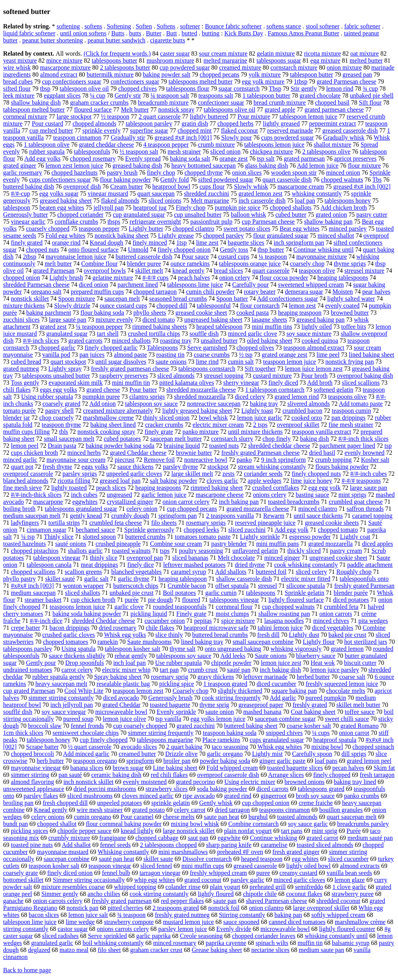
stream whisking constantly (272, 467)
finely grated (27, 243)
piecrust (125, 460)
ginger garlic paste (282, 761)
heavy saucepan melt (61, 684)
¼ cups (321, 733)
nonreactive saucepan (214, 404)
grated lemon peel (369, 761)
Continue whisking (274, 838)
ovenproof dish (82, 187)
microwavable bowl (285, 929)
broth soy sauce (315, 796)
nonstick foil (224, 908)
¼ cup (98, 96)
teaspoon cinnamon (77, 138)
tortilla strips (64, 523)
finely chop (161, 173)
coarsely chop (307, 264)
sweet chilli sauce (347, 719)
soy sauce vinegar (64, 712)
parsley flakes (41, 796)
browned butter (350, 313)
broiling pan (18, 803)
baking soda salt (190, 159)
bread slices (228, 271)
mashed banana (262, 712)
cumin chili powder (210, 292)
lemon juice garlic (260, 418)
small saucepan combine (263, 642)
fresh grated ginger (296, 852)
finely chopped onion (184, 250)
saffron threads (365, 509)
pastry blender (229, 544)
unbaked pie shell (372, 96)
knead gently (188, 271)
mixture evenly (114, 320)
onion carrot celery (186, 502)
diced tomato (159, 320)
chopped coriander (80, 215)
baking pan (288, 915)
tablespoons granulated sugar (81, 509)
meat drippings (100, 565)
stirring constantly (26, 929)
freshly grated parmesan (122, 901)
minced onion (343, 173)
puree (263, 873)
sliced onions (165, 201)
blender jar (17, 418)
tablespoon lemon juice (308, 117)
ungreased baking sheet (213, 320)
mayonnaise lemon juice (76, 257)
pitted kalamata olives (187, 383)
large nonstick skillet (189, 831)
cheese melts (179, 817)
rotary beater (260, 292)
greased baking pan (321, 320)
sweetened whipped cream (311, 285)
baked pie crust (348, 635)
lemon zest (302, 306)
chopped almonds (94, 124)
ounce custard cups (123, 306)
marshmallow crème (360, 922)
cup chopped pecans (192, 509)
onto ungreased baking (233, 649)
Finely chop (190, 208)
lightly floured (216, 894)
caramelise (274, 845)
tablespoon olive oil (84, 89)
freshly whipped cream (218, 873)
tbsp (45, 89)
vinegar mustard (108, 194)
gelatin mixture (276, 53)
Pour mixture (254, 117)
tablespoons (261, 593)
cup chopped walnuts (288, 607)
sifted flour (17, 89)
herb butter (50, 761)
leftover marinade (265, 677)
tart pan (169, 670)
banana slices (87, 768)
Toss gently (25, 383)
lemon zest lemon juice (74, 166)
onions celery (270, 495)
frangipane (113, 838)
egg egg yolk (325, 488)
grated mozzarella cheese (258, 509)
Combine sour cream (176, 544)
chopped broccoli (33, 754)
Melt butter (135, 110)
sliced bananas (190, 558)
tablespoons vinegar (234, 600)
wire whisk (17, 67)
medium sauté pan (370, 838)
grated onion (331, 215)
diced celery (250, 397)
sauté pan (239, 670)
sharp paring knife (229, 845)
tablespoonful (214, 306)
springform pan (178, 516)
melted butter (366, 60)
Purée (354, 831)
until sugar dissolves (121, 362)
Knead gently (51, 810)
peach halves (194, 278)
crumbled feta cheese (115, 523)
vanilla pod (56, 355)
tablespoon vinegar (57, 558)
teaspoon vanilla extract (322, 432)
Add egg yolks (42, 159)
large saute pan (368, 488)
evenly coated (342, 306)
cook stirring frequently (231, 698)
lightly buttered (209, 117)
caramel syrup (188, 572)
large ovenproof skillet (321, 908)
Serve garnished (207, 348)
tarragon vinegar (160, 873)
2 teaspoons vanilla (230, 516)
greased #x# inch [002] (362, 187)
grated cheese (103, 390)
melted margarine (225, 60)
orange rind (66, 243)
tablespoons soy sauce (184, 656)
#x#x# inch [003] (32, 586)
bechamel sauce (95, 530)
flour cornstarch (260, 306)
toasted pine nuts (32, 845)
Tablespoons (162, 348)
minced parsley (348, 229)
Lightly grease (176, 236)
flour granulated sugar (281, 236)
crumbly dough (130, 516)
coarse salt (352, 677)
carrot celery (77, 670)
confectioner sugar (221, 103)
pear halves (376, 292)
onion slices (247, 173)
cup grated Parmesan (29, 691)
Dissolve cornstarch (207, 859)
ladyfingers (25, 523)
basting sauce (312, 495)
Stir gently (304, 89)
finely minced (150, 243)
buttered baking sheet (251, 726)
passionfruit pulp (211, 222)
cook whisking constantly (306, 565)
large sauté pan (68, 320)
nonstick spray (176, 110)
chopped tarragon (155, 292)
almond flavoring (33, 782)
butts (135, 33)
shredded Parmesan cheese (36, 285)
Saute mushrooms (150, 642)
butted (189, 33)
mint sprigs (352, 495)
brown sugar (128, 768)
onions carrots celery (123, 929)
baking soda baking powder (87, 614)
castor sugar (73, 929)
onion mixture (344, 67)
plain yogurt (225, 887)
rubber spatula (47, 152)
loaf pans (326, 761)
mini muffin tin (131, 383)
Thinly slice (59, 537)
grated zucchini (195, 726)
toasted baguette (170, 705)
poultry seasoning (201, 551)
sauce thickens (135, 467)
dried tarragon (232, 810)
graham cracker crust (156, 950)
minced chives (331, 621)
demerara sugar (304, 292)
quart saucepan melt (352, 817)
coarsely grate (20, 873)
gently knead (86, 516)
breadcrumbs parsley (363, 824)
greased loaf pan (120, 481)
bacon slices (44, 915)
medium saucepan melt (32, 516)
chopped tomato (338, 530)
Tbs (377, 180)
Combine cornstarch (253, 824)
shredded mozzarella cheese (201, 390)
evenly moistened (145, 782)
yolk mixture (265, 75)
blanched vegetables (136, 572)
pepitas (203, 621)
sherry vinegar (241, 383)
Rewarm (274, 516)
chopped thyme (204, 173)
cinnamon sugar (46, 530)
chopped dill (172, 306)
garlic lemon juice (164, 495)
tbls (64, 432)
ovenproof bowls (105, 271)
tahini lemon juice (280, 628)
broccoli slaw (45, 726)
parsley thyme (180, 467)
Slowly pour (237, 138)
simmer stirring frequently (161, 733)
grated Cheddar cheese (138, 453)
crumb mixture (216, 145)
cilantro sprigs (147, 397)
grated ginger (20, 166)
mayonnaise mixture (322, 257)
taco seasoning (230, 747)
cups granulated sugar (277, 740)
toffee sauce (360, 712)
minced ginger (282, 558)
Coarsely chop (190, 691)
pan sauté (70, 775)
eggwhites (85, 502)
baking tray (264, 404)
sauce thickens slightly (77, 656)
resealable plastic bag (123, 684)
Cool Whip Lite (84, 691)
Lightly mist (267, 754)
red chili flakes (169, 775)
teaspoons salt (216, 96)
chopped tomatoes (65, 642)
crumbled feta (341, 607)
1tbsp (300, 82)
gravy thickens (216, 677)
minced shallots (131, 341)
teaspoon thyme (61, 425)
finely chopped (332, 775)
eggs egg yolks (59, 390)
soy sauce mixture (309, 334)
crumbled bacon (302, 411)
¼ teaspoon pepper (99, 327)
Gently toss (234, 250)
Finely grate (191, 614)
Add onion (102, 404)
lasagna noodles (284, 621)
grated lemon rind (297, 397)
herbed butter (313, 677)
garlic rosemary (23, 173)
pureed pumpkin (326, 698)
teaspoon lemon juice (289, 362)
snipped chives (284, 733)
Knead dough (107, 243)
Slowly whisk (251, 187)
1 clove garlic (350, 887)
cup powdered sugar (185, 67)
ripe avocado (199, 796)
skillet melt (149, 271)
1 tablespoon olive (47, 145)
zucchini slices (21, 320)
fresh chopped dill (65, 803)
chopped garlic (57, 348)
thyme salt (183, 649)
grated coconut (203, 880)
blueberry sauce (316, 656)
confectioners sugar (135, 82)
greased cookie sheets (332, 523)
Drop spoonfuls (85, 663)
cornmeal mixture (25, 117)
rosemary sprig (169, 677)
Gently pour (41, 663)
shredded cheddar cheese (279, 446)
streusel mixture (364, 271)
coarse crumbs (212, 355)
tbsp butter (271, 250)
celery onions (48, 817)
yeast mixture (20, 60)
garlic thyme (134, 579)
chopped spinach (373, 747)
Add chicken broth (344, 208)
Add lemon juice (318, 166)
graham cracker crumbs (99, 103)
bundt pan (16, 824)
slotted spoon (99, 537)
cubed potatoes (122, 439)
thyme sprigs (350, 264)
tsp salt (266, 159)
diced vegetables (333, 628)
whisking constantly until (336, 936)
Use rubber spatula (178, 663)
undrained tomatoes (28, 670)
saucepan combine (67, 859)
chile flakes (160, 628)
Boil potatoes (179, 593)
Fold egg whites (65, 236)
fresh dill (268, 635)
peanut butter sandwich (116, 40)
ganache (13, 901)
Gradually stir (128, 138)
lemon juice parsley (335, 670)
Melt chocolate (236, 558)
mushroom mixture (170, 60)
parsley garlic (247, 880)
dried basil (322, 453)
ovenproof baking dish (365, 376)
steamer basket (43, 600)
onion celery (235, 278)
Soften (144, 26)
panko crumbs (361, 796)
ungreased (119, 495)
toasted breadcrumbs (294, 502)
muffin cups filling (26, 432)
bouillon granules (341, 810)
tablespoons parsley (28, 649)
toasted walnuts (131, 551)
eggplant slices (62, 96)
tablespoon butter (312, 75)
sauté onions (71, 544)
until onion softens (83, 33)
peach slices (111, 488)
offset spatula (232, 586)
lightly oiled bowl (308, 866)
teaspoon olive (317, 271)
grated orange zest (284, 355)
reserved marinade (290, 131)
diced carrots (273, 789)
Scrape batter (42, 747)
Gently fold (174, 180)
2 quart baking (184, 747)
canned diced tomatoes (297, 922)
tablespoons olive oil (229, 110)
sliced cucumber (348, 859)
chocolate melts (346, 691)
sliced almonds (176, 376)
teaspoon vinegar (110, 866)
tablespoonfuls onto (364, 579)
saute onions (171, 362)
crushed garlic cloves (68, 635)
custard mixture (272, 376)
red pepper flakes (182, 901)
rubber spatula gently (59, 677)
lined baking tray (202, 642)
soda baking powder (222, 789)
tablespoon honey (48, 740)
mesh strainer (184, 152)
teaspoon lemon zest (138, 691)
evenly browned (365, 453)
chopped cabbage (157, 838)
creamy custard (298, 873)
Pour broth (314, 376)
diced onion (94, 285)
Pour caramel (137, 817)
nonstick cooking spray (106, 432)
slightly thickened (240, 691)
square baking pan (294, 691)
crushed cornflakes (275, 488)
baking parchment (49, 313)
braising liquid (182, 446)
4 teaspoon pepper (166, 145)
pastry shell (59, 411)
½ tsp (246, 355)
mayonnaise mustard (63, 852)
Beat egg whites (299, 229)
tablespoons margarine (165, 740)
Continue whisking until (323, 250)
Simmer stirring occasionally (89, 880)
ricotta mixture (323, 53)
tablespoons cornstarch (207, 369)
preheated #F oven (240, 852)
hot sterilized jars (366, 642)
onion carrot (354, 733)
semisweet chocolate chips (86, 733)
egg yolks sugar (59, 194)
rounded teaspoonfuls (180, 607)
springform (140, 761)
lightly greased (281, 124)
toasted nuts (224, 446)
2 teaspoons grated (176, 908)
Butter (154, 33)
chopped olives (255, 348)
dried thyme (250, 565)
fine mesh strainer (351, 425)
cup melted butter (51, 131)
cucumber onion (165, 621)
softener (190, 26)
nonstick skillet (30, 299)
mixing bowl (327, 747)
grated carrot (322, 838)
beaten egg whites (62, 208)
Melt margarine (210, 201)
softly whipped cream (338, 915)
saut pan (198, 838)
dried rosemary (118, 628)
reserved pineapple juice (265, 523)
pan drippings (349, 418)
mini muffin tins (272, 327)
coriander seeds (263, 474)
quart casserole (271, 271)
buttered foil (271, 572)
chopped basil (332, 103)
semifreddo (309, 887)
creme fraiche (316, 803)
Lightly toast (257, 411)
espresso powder (310, 537)
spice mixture (238, 621)
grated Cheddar (122, 705)
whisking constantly (317, 194)
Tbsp (275, 89)
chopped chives (138, 89)
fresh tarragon (377, 775)
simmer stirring (30, 775)
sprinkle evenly (102, 131)
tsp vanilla (168, 719)
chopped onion (22, 278)
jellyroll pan (109, 208)
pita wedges (373, 621)
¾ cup (370, 89)
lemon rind (340, 89)
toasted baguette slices (295, 768)
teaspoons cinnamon (285, 810)
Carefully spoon (312, 754)
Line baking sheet (175, 768)
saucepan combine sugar (285, 719)
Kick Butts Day (244, 33)
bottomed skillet (23, 880)
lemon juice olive (124, 719)
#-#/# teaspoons (361, 481)
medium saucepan (33, 593)
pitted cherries (125, 908)
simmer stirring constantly (61, 698)
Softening (119, 26)
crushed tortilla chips (154, 334)
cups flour (212, 187)
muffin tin (310, 943)
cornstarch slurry (232, 439)
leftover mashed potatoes (194, 565)
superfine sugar (149, 131)
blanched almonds (26, 481)
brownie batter (194, 453)
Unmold (138, 250)
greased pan (357, 75)
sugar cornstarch (239, 89)
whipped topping (135, 887)
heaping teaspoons (158, 488)
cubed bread (26, 362)
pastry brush (122, 173)
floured (191, 600)
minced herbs (84, 453)
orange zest (233, 159)
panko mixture (201, 432)
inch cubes (84, 495)
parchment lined (138, 285)
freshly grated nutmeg (182, 915)
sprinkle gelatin (170, 803)
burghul (258, 817)
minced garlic (20, 460)
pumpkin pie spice (237, 208)
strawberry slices (167, 789)
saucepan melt (122, 299)
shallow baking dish (36, 103)
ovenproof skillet (298, 425)
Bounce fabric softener (233, 26)
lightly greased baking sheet (197, 411)
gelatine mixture (113, 278)
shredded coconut (338, 901)
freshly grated (310, 705)
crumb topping (333, 460)
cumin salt (241, 362)
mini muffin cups (203, 866)
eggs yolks (95, 467)
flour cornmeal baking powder (123, 824)
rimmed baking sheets (159, 327)
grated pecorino (195, 782)
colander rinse (183, 887)
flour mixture (364, 166)
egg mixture (325, 60)
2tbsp (30, 257)
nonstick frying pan (349, 362)
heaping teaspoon (300, 313)
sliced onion (225, 152)
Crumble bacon (187, 586)
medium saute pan (321, 950)
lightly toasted (69, 488)
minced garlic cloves (299, 880)
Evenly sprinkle (176, 712)
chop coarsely (56, 418)
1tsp (182, 243)
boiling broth (19, 509)
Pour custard (48, 124)
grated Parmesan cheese (346, 82)
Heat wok (323, 663)
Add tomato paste (361, 404)
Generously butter (26, 215)
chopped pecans (220, 75)
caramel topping (372, 516)
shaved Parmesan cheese (276, 901)
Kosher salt (375, 460)
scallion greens (83, 572)
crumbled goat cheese (356, 502)
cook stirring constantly (159, 894)
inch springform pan (299, 243)
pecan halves (348, 768)
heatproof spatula (335, 740)
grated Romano (359, 726)
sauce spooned (241, 922)
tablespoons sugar (279, 60)
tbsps (114, 222)
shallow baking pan (328, 222)
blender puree (144, 264)
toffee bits (354, 327)
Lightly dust (304, 635)
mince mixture (64, 60)
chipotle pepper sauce (85, 831)
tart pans (292, 831)
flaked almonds (120, 201)
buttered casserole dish (144, 257)
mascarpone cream (300, 187)
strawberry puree (352, 894)
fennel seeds (115, 845)
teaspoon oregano (95, 761)
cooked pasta (253, 313)
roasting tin (170, 355)
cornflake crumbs (76, 222)
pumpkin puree (101, 397)
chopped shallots (291, 208)
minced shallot (336, 236)
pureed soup (78, 719)
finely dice (141, 565)
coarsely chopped (48, 229)
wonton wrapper (83, 586)
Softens (166, 26)
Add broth (320, 383)
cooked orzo (307, 418)
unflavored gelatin (255, 551)
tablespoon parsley (149, 124)
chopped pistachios (35, 551)
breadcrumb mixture (163, 103)
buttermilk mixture (110, 75)
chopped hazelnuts (75, 173)
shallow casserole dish (244, 579)
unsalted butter (219, 341)
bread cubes (18, 82)
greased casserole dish (350, 131)
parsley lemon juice (182, 929)
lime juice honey (311, 481)
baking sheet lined (113, 425)
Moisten (343, 292)
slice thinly (169, 635)
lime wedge (80, 922)
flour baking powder (126, 180)
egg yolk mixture (263, 82)
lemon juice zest (281, 663)
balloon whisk (248, 215)
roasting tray (176, 341)
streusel (267, 586)
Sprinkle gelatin (305, 593)
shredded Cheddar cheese (103, 621)
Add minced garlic (86, 754)
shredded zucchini (206, 194)
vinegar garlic (28, 222)
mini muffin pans (278, 544)
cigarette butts (167, 40)
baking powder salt (167, 75)
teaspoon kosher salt (54, 866)
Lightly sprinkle (260, 537)
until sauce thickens (318, 516)
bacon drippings (70, 628)
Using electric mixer (250, 782)
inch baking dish (280, 670)
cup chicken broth (93, 600)
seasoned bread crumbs (178, 299)
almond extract (59, 75)
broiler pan (177, 761)
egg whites (305, 859)
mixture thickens (24, 306)
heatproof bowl (171, 187)
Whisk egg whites (280, 747)
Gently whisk (216, 803)
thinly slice (104, 558)
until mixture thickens (255, 432)
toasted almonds (298, 817)
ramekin (107, 642)
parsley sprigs (79, 474)
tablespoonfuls (92, 152)
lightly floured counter (347, 929)
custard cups (234, 257)
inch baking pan (239, 502)
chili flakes (17, 390)
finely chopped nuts (316, 474)
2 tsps (260, 425)
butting (210, 33)
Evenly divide (233, 929)
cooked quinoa (320, 341)
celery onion (142, 509)
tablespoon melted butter (34, 110)
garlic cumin (221, 593)
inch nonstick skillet (89, 782)
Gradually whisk (344, 138)
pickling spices (30, 831)
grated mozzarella (331, 544)
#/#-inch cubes (368, 474)
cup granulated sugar (139, 215)
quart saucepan (156, 194)
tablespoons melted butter (201, 82)
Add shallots (231, 572)
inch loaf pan (130, 663)
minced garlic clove (252, 334)
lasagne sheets (269, 320)
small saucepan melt (69, 439)
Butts (118, 33)
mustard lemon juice (189, 922)
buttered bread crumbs (220, 635)
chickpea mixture (272, 152)
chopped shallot (57, 824)
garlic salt (96, 579)
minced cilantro (318, 509)
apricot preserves (355, 159)
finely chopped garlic (111, 348)
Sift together (260, 369)
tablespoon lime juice (30, 922)
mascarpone (48, 502)
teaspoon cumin (351, 411)
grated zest (53, 327)
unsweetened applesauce (34, 789)
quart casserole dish (287, 180)
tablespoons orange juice (250, 264)
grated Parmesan (54, 271)
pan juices (92, 355)
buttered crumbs (145, 537)
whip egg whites (154, 880)
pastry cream (346, 551)
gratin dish (195, 124)
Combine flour (99, 264)
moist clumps (232, 614)
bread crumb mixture (280, 103)
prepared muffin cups (98, 292)
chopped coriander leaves (264, 936)
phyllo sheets (150, 313)
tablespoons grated (321, 789)
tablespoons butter (115, 60)
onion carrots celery (57, 901)
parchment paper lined (347, 446)
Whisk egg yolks (125, 635)
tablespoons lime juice (195, 285)
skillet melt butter (358, 705)
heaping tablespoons (343, 278)
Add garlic (283, 698)
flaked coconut (239, 131)
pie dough (160, 600)
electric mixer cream (218, 425)
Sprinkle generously (149, 530)
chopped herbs (235, 124)
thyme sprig (214, 705)
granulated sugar (67, 334)
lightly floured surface (296, 600)
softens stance (284, 26)
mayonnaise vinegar (36, 768)
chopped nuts (43, 250)
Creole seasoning (201, 936)
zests (228, 474)
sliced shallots (83, 593)
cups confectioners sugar (60, 180)
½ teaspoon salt (139, 152)
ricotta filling (74, 481)
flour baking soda (102, 313)
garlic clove (129, 607)
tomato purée (19, 411)
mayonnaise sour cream (76, 460)
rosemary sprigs (206, 523)
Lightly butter (146, 229)
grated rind (238, 796)
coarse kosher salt (309, 726)
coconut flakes (304, 894)
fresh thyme (57, 467)
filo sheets (164, 523)
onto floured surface (94, 250)
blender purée (351, 593)
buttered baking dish (29, 187)
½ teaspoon (115, 117)
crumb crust (203, 670)
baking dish (314, 439)
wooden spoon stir (294, 173)
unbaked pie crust (131, 593)
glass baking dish (266, 166)
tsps (165, 551)
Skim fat (384, 768)
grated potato (148, 810)
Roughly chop (354, 572)
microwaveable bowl (122, 712)
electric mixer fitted (306, 579)
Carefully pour (250, 285)
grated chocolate (320, 96)
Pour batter (143, 390)
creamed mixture (240, 67)
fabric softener (362, 26)
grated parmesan (304, 159)
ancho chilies (104, 894)
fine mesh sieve (23, 488)
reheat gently (131, 656)
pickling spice (177, 684)
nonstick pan (82, 908)
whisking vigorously (296, 649)
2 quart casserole (160, 117)
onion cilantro (266, 908)
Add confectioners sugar (287, 299)
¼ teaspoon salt (170, 96)
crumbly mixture (69, 838)
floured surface (93, 110)
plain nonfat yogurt (248, 831)
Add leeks (233, 656)
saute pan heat (221, 817)
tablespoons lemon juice (274, 145)
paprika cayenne (226, 943)
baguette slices (246, 243)
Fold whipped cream (232, 768)
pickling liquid (149, 614)
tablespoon (17, 208)
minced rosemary (175, 943)
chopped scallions (33, 572)
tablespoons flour (188, 89)
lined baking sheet (372, 355)
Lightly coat (355, 537)
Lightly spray (65, 369)
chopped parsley (224, 236)
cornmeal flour (234, 607)
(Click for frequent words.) (117, 53)
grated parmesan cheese (334, 110)
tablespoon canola (49, 565)
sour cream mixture (223, 53)
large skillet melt (192, 474)
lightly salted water (351, 299)
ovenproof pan (145, 558)
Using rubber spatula (47, 397)
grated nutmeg (21, 369)
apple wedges (265, 481)
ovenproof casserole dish (228, 775)
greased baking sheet (66, 201)
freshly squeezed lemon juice (342, 684)
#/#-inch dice (46, 621)
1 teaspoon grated (225, 684)
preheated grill (268, 887)
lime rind (207, 362)
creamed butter (137, 754)
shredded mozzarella (200, 397)
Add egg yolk (291, 530)
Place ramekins (221, 740)
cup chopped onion (266, 803)
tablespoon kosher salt (132, 649)
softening (68, 26)
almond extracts (360, 866)
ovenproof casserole (28, 474)
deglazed (39, 950)
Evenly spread (143, 159)
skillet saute (158, 859)
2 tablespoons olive (326, 152)
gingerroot (274, 796)
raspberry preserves (124, 376)
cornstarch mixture (294, 67)
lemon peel (25, 446)
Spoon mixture (77, 299)
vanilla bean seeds (349, 873)
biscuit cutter (360, 663)
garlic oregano (225, 754)
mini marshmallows (183, 852)
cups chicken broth (34, 453)
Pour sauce (195, 257)
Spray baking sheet (118, 677)
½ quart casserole (90, 747)
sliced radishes (60, 936)
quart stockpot (68, 362)
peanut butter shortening (53, 40)
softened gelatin (334, 390)
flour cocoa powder (284, 278)
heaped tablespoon (219, 327)
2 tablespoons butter (125, 67)
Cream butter (127, 187)
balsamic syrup (350, 943)
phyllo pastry (19, 579)
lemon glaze (350, 880)
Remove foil (159, 460)
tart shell (108, 334)
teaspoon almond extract (314, 348)
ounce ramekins (190, 264)
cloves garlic (223, 481)
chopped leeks (201, 530)
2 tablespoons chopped (169, 845)
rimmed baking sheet (217, 488)
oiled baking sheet (269, 341)
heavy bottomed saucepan (203, 166)
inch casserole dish (262, 201)
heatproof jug (150, 208)
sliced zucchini (247, 530)
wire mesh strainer (100, 810)
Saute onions (271, 656)
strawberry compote (129, 922)
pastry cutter (372, 215)
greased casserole (255, 866)
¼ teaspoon (273, 257)
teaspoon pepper (99, 229)
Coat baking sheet (313, 712)
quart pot (22, 467)
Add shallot (76, 845)
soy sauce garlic (308, 824)
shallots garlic (85, 551)
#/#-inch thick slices (364, 439)
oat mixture (364, 53)
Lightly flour (319, 642)
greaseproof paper (261, 705)
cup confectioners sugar (72, 82)
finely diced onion (70, 873)
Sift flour (370, 103)
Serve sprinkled (107, 936)
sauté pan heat (117, 859)
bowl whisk (213, 418)
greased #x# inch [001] (183, 138)
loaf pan (305, 201)
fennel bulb (116, 873)
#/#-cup (20, 194)
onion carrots (336, 614)
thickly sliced (304, 551)
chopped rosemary (93, 159)
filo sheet (109, 950)
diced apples (378, 544)
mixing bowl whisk (195, 824)
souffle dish (204, 334)
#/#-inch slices (41, 341)
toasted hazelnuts (25, 544)
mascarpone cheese (220, 495)
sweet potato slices (247, 229)
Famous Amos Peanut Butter (304, 33)
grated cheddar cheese (107, 145)
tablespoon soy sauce (151, 404)
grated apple (280, 110)
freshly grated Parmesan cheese (260, 453)
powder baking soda (225, 761)
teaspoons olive (347, 397)
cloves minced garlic (148, 796)
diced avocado (121, 698)
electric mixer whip (126, 670)
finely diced (283, 383)
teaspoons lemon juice (77, 607)
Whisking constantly (123, 852)
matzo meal (74, 950)
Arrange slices (286, 775)
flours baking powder (342, 467)
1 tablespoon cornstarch (275, 390)
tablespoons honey (348, 201)
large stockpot (74, 117)
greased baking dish (137, 166)
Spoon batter (232, 299)
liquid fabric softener (29, 33)
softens (93, 26)
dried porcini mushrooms (105, 789)
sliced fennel (156, 866)
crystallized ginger (130, 502)
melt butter (58, 264)
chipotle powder (231, 663)
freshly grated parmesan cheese (130, 369)
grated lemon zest (260, 194)
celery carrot (190, 810)
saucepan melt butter (176, 439)
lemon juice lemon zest (314, 369)
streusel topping (224, 376)
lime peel (328, 355)
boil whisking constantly (113, 943)
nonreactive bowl (206, 460)
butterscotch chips (136, 586)
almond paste (130, 355)
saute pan (225, 901)
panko (244, 460)
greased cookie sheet (201, 313)
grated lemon (347, 649)
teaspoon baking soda (230, 733)
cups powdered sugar (288, 138)
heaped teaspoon (262, 859)
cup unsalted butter (198, 215)
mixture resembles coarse (73, 887)
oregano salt (46, 292)
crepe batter (26, 628)
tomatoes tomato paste (203, 537)
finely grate (159, 432)
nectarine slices (270, 950)
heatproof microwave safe (216, 628)
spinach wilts (272, 943)
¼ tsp (28, 537)
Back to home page (27, 970)
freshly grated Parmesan (364, 586)
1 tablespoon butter (267, 96)
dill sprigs (354, 754)
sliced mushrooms (90, 796)
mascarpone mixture (65, 67)
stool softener (323, 26)
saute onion (219, 712)
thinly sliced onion (166, 418)
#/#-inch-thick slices (36, 495)
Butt (172, 33)
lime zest (207, 243)
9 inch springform (284, 460)
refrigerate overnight (155, 222)
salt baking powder (174, 481)
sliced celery (311, 572)
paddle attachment (370, 565)
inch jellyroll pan (71, 705)
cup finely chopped (104, 740)
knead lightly (137, 831)
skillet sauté (60, 579)
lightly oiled (317, 327)
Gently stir (128, 96)
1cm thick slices (23, 733)
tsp (388, 446)
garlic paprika (153, 936)
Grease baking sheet (217, 950)
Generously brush (170, 698)
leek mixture (19, 96)
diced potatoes (351, 600)
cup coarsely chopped (140, 726)
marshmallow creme (108, 418)
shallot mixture (333, 145)
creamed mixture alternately (118, 411)
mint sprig (324, 831)
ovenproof (376, 236)
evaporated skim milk (76, 383)
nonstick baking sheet (122, 236)
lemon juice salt (88, 915)
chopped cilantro (193, 229)
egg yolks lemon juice (218, 719)
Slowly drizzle (72, 306)
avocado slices (139, 747)
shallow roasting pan (284, 614)
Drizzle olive (181, 754)
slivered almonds (309, 404)
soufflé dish (18, 712)
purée (132, 600)
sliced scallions (361, 383)
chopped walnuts (342, 180)
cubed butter (291, 215)
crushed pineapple (118, 544)
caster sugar (175, 53)
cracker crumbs (164, 425)
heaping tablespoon (183, 579)
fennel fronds (87, 726)
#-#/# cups (156, 278)
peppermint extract (333, 124)
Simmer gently (60, 894)
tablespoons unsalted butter (56, 376)
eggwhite (229, 838)
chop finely (276, 439)
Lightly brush (66, 278)
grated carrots (86, 341)
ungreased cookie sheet (338, 558)
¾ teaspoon (131, 915)
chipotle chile (260, 894)
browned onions (305, 782)
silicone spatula (306, 586)
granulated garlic (52, 943)
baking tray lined (355, 782)
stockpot (218, 467)
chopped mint (195, 131)
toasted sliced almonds (325, 845)
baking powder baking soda (120, 446)
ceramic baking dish (116, 775)
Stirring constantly (242, 915)
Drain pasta (62, 446)
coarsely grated (61, 404)
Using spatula (79, 649)
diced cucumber (276, 684)
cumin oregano (93, 817)
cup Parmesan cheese (268, 222)
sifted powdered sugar (226, 180)
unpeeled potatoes (119, 803)
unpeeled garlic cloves (134, 474)
